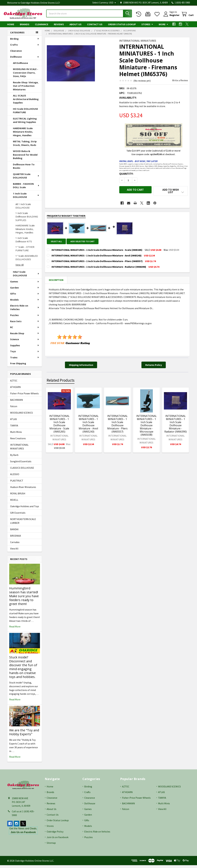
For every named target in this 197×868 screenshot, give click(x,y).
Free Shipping (18, 366)
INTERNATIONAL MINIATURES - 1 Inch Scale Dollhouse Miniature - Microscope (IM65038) (147, 426)
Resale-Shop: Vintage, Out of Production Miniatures (26, 89)
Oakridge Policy (55, 834)
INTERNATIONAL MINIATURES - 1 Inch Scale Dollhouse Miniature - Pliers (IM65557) (117, 424)
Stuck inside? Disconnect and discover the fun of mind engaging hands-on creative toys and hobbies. (23, 670)
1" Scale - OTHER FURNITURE (25, 251)
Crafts (25, 47)
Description (56, 280)
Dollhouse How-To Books (24, 169)
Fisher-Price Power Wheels (24, 396)
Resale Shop (25, 336)
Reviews (59, 27)
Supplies (25, 348)
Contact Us (95, 27)
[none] (71, 66)
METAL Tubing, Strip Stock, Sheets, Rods (25, 146)
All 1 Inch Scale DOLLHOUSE (23, 209)
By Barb (14, 458)
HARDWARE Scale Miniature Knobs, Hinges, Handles (23, 135)
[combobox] (89, 15)
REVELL (14, 503)
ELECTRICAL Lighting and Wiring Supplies (25, 123)
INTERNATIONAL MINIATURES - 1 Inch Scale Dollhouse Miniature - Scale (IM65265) (59, 424)
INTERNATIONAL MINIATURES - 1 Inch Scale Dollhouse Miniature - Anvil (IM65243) (88, 424)
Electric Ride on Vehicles (25, 310)
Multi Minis (16, 435)
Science (25, 342)
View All (20, 268)
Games (25, 284)
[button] (171, 194)
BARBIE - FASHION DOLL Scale (26, 188)
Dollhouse (25, 59)
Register (171, 17)
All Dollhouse (20, 66)
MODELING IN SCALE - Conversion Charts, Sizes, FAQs (26, 75)
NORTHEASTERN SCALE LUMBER (23, 524)
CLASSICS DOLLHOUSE (22, 471)
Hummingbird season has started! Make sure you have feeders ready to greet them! (24, 599)
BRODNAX (16, 538)
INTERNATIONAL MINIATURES (19, 449)
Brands (25, 27)
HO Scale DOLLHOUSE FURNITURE (25, 113)
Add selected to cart (84, 242)
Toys (25, 354)
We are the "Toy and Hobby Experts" (24, 735)
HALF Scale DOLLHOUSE (26, 276)
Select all (56, 242)
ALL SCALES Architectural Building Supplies (26, 102)
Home (11, 27)
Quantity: (126, 177)
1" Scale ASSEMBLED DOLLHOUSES (27, 260)
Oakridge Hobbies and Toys (25, 509)
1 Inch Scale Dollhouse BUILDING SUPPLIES (27, 219)
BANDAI (14, 532)
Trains (25, 360)
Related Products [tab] (61, 381)
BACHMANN (17, 403)
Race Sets (25, 324)
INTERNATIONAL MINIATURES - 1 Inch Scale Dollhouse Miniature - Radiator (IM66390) (176, 424)
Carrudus (15, 545)
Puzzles (25, 318)
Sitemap (51, 846)
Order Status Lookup (122, 27)
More (164, 27)
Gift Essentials (18, 515)
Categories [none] (17, 35)
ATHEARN (15, 390)
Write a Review (180, 83)
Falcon (14, 409)
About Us (75, 27)
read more (15, 629)
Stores (147, 27)
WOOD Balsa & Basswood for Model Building (25, 157)
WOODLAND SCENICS (21, 415)
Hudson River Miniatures (23, 490)
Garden (25, 290)
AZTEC (14, 383)
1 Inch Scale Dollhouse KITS (24, 243)
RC (25, 330)
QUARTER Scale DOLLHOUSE (26, 179)
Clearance (42, 27)
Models (25, 302)
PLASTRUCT (17, 483)
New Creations (18, 441)
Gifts (25, 296)
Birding (25, 41)
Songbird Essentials (21, 464)
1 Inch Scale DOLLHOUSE (26, 198)
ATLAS (14, 422)
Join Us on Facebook (58, 840)
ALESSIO (15, 477)
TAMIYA (14, 428)
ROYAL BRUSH (18, 496)
